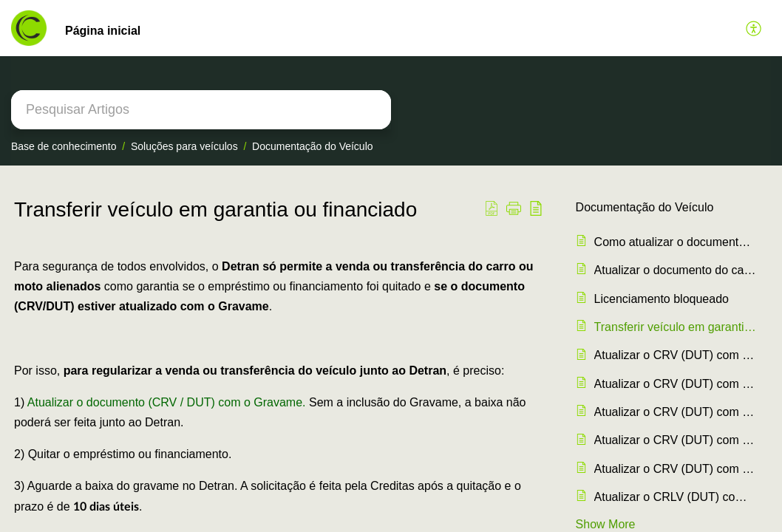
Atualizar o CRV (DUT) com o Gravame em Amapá (675, 469)
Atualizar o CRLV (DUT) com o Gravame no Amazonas (675, 497)
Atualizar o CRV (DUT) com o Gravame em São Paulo (675, 355)
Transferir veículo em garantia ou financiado (675, 327)
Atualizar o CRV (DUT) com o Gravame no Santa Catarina (675, 412)
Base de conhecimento (64, 146)
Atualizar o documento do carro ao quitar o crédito (675, 270)
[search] (201, 110)
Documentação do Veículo (312, 146)
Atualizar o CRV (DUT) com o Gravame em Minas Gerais (675, 384)
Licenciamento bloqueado (662, 299)
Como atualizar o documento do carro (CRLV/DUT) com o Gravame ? (675, 242)
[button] (754, 28)
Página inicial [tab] (103, 31)
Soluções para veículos (184, 146)
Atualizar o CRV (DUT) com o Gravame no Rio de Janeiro (675, 440)
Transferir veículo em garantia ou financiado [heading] (215, 209)
